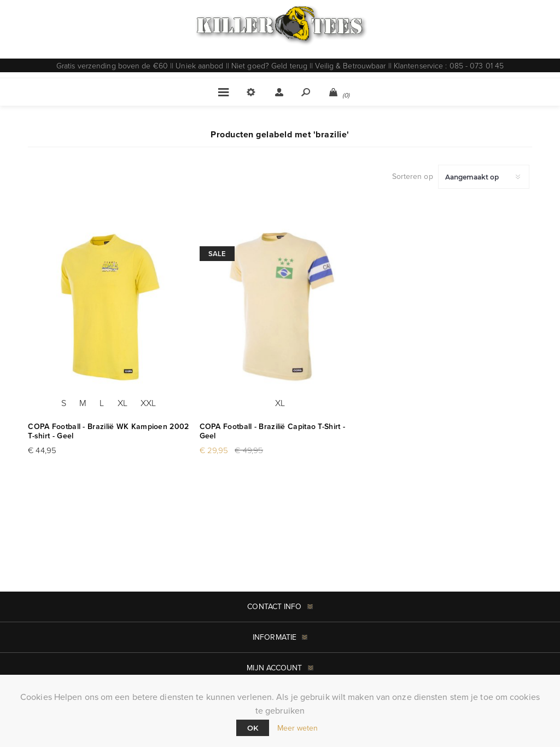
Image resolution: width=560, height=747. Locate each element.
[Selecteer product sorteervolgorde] (484, 177)
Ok (253, 728)
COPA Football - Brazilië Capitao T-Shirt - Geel (273, 431)
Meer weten (298, 728)
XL (122, 403)
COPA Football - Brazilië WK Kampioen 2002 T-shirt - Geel (108, 431)
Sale (217, 254)
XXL (148, 403)
